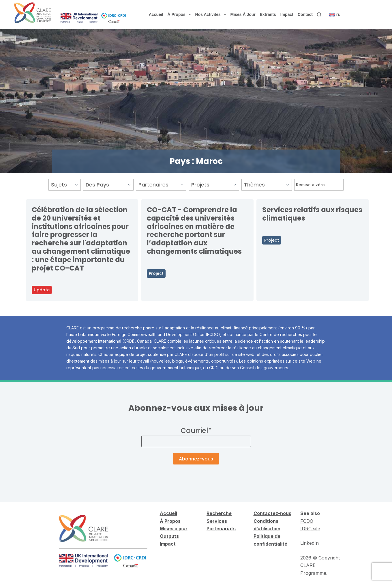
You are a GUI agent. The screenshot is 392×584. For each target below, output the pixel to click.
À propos (180, 14)
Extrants (268, 14)
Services (217, 521)
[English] (335, 15)
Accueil (156, 14)
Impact (287, 14)
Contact (305, 14)
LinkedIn (310, 543)
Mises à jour (243, 14)
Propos (172, 521)
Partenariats (221, 529)
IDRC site (310, 529)
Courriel (196, 431)
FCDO (307, 521)
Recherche (219, 513)
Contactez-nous (272, 513)
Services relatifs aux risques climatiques (312, 214)
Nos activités (212, 14)
